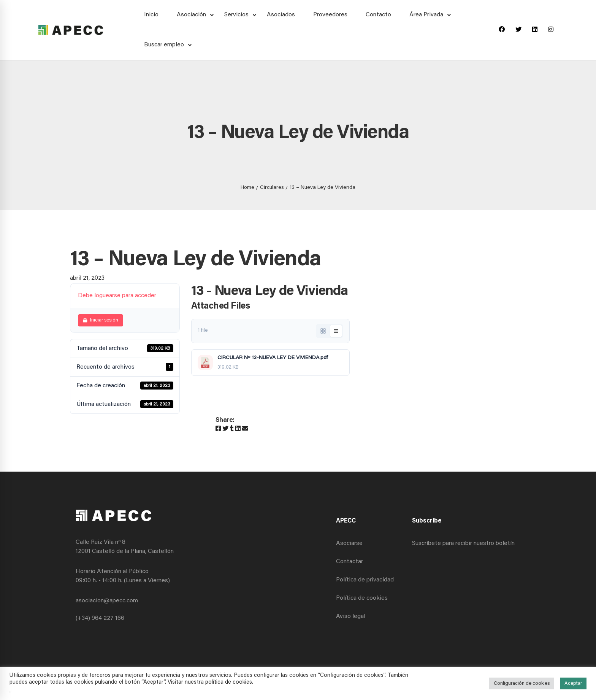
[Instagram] (551, 30)
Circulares (272, 188)
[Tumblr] (232, 429)
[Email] (245, 429)
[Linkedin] (535, 30)
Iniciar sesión (101, 320)
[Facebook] (502, 30)
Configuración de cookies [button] (522, 683)
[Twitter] (518, 30)
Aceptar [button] (573, 683)
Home (247, 188)
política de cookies (229, 682)
